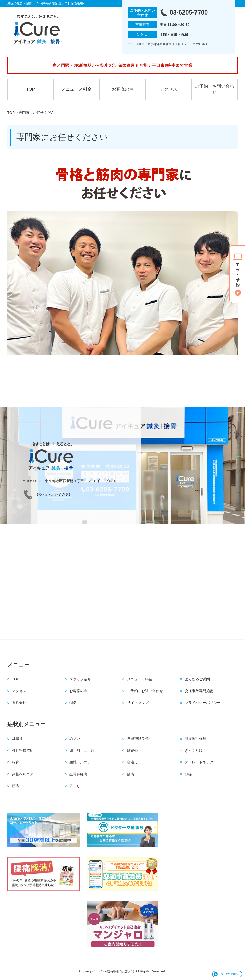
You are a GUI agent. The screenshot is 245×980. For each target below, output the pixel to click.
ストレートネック (199, 762)
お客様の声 (123, 89)
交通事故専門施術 (199, 691)
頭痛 (188, 774)
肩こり (75, 786)
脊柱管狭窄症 (23, 750)
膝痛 (131, 774)
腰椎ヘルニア (80, 762)
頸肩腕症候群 (195, 739)
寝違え (132, 762)
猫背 (16, 762)
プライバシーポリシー (203, 703)
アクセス (168, 89)
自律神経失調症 (140, 739)
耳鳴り (17, 739)
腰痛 (16, 786)
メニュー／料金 (76, 89)
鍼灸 (73, 703)
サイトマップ (138, 703)
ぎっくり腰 (194, 750)
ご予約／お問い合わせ (215, 89)
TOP (30, 89)
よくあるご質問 (197, 679)
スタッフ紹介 (80, 679)
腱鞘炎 (132, 750)
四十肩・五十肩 (82, 750)
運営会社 (19, 703)
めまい (75, 739)
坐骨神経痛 (78, 774)
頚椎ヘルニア (23, 774)
